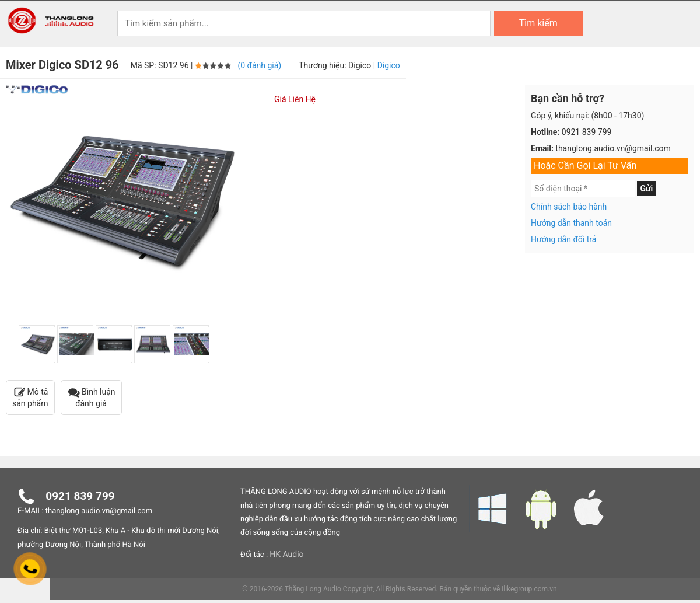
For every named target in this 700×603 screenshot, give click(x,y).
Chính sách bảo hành (569, 207)
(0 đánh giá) (259, 65)
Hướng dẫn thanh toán (571, 223)
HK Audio (286, 555)
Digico (389, 65)
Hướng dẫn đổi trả (563, 239)
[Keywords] (304, 23)
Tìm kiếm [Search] (538, 23)
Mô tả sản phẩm (30, 397)
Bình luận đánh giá (91, 397)
